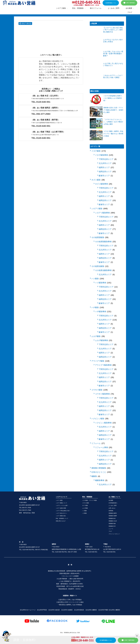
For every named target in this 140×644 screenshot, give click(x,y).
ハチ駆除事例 (103, 312)
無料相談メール (111, 3)
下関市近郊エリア (108, 159)
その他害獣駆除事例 (105, 242)
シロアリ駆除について (61, 503)
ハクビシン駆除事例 (105, 423)
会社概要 (111, 500)
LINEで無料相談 (129, 3)
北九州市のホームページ (28, 610)
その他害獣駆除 (100, 237)
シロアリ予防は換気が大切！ (63, 511)
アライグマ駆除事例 (105, 365)
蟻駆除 (96, 476)
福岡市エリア (106, 167)
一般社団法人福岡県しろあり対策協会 (70, 605)
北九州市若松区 (79, 610)
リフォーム (98, 443)
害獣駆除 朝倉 (112, 523)
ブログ (110, 531)
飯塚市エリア (106, 176)
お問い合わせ (112, 508)
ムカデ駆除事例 (104, 340)
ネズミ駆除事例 (104, 184)
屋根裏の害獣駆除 (101, 468)
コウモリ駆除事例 (104, 394)
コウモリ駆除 (99, 390)
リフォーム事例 (104, 447)
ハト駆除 (98, 279)
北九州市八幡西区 (114, 610)
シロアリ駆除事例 (105, 213)
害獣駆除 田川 (112, 526)
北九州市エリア (107, 163)
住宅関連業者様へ (113, 503)
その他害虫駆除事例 (105, 270)
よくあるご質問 (113, 505)
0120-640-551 (88, 2)
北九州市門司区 (42, 610)
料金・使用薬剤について (62, 518)
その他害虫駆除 (100, 266)
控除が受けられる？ (61, 521)
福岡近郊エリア (107, 172)
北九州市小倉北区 (54, 610)
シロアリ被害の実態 (61, 508)
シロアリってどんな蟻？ (62, 505)
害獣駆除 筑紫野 (113, 516)
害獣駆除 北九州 (113, 521)
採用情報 (111, 511)
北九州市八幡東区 (91, 610)
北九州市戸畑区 (103, 610)
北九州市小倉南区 (67, 610)
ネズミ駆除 (98, 180)
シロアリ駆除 (99, 209)
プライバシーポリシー (114, 534)
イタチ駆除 (99, 151)
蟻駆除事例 (101, 480)
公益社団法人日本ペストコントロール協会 (70, 602)
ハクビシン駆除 (100, 419)
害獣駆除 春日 (112, 518)
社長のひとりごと (101, 472)
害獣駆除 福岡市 (113, 513)
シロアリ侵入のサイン (61, 513)
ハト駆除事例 (103, 283)
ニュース (111, 529)
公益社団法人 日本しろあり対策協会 (70, 600)
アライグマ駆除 (100, 361)
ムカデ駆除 (98, 336)
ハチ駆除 (98, 307)
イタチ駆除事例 (104, 155)
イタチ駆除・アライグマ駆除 (90, 500)
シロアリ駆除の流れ (61, 516)
